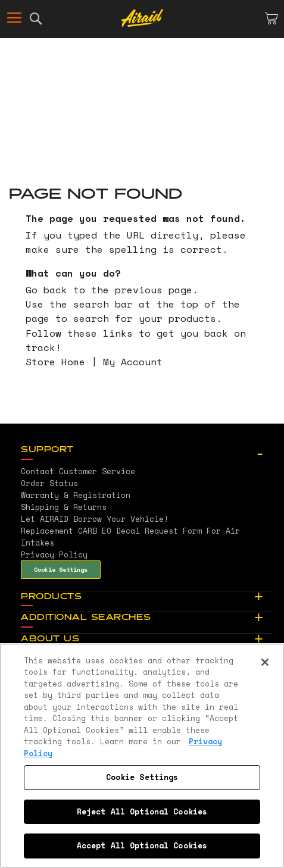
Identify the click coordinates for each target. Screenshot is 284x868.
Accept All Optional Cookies (142, 845)
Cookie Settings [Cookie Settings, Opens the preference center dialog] (142, 777)
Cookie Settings (61, 569)
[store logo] (142, 18)
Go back (46, 290)
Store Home (55, 362)
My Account (133, 362)
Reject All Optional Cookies (142, 811)
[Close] (265, 662)
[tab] (146, 450)
